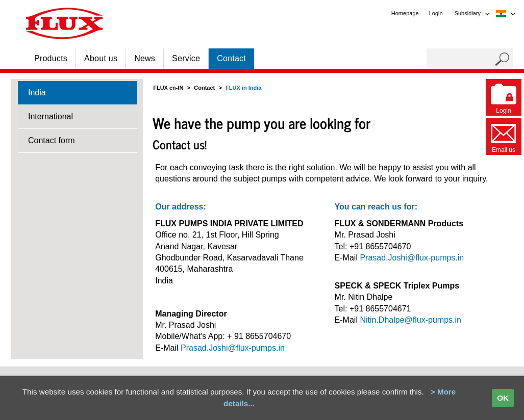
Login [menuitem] (436, 13)
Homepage (405, 13)
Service (186, 58)
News (145, 58)
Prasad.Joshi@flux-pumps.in (233, 348)
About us (101, 58)
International (51, 116)
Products (51, 58)
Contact (231, 58)
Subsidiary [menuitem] (468, 13)
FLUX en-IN (168, 88)
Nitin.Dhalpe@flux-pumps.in (410, 320)
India (37, 93)
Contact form (52, 140)
